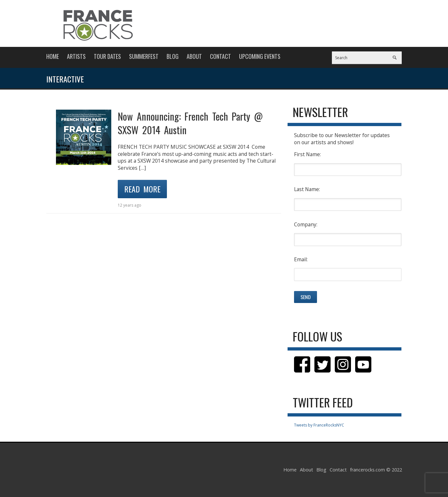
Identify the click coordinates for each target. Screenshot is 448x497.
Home (53, 56)
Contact (220, 56)
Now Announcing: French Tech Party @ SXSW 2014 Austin (190, 123)
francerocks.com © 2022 (376, 470)
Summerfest (144, 56)
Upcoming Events (260, 56)
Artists (76, 56)
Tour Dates (107, 56)
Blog (173, 56)
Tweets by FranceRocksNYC (319, 425)
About (194, 56)
